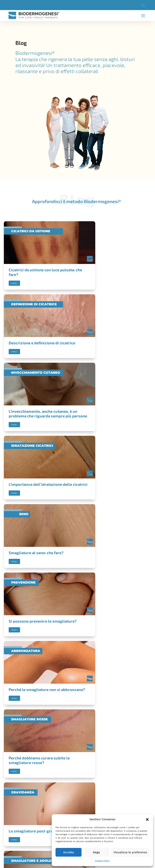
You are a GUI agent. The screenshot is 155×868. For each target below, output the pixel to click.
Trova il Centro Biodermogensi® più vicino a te (78, 745)
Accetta (68, 852)
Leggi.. (14, 274)
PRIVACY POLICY (16, 790)
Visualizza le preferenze (130, 852)
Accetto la (27, 830)
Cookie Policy (102, 861)
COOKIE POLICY (15, 795)
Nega (96, 852)
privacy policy (37, 830)
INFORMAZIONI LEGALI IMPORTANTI (25, 785)
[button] (147, 819)
